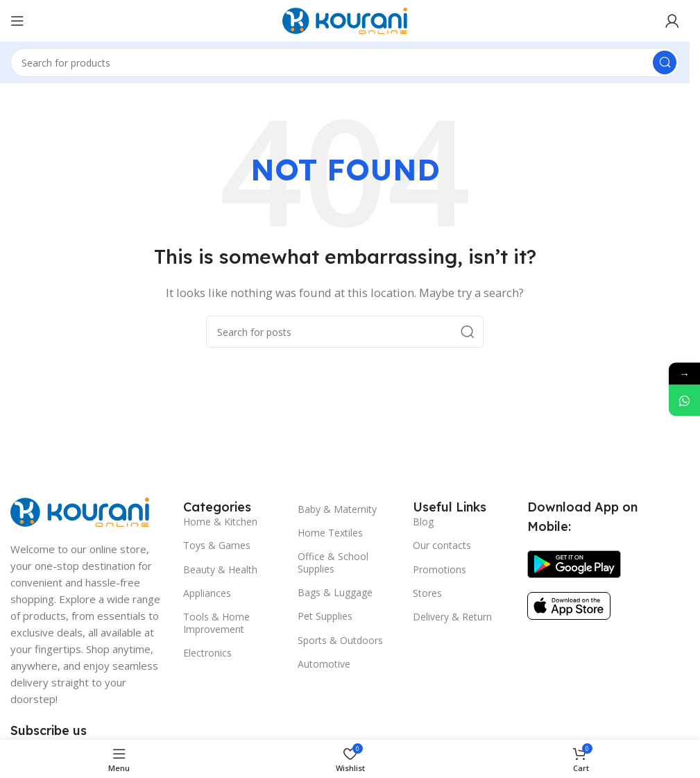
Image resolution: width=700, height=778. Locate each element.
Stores (427, 593)
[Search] (345, 62)
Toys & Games (217, 545)
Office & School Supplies (333, 563)
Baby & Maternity (337, 509)
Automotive (324, 664)
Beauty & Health (220, 569)
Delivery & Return (452, 617)
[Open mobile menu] (17, 21)
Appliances (207, 593)
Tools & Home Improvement (216, 623)
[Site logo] (345, 19)
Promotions (439, 569)
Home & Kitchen (220, 522)
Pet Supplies (325, 616)
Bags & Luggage (335, 592)
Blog (423, 522)
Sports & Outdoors (340, 640)
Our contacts (442, 545)
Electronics (207, 653)
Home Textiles (330, 533)
